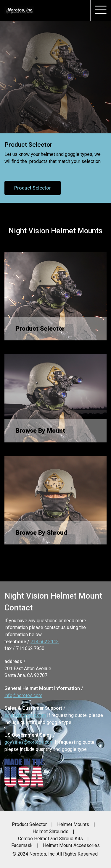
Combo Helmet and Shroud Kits (50, 839)
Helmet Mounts (73, 824)
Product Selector (33, 188)
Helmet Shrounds (50, 831)
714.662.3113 (45, 642)
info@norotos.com (23, 695)
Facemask (22, 845)
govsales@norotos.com (29, 742)
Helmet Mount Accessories (71, 845)
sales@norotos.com (25, 715)
